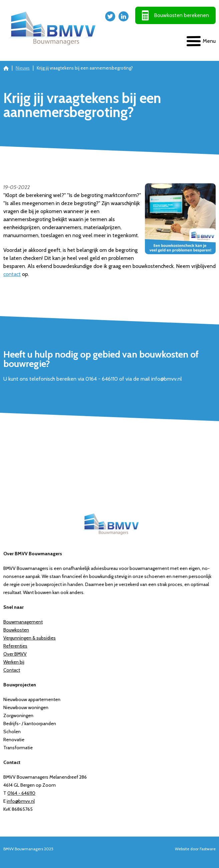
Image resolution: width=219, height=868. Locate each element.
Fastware (208, 849)
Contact (12, 670)
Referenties (15, 646)
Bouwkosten (16, 630)
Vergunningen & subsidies (30, 638)
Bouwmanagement (23, 622)
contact (12, 274)
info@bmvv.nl (21, 801)
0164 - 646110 (21, 793)
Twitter (110, 16)
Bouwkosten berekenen (181, 15)
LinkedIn (124, 16)
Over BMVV (15, 654)
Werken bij (14, 662)
